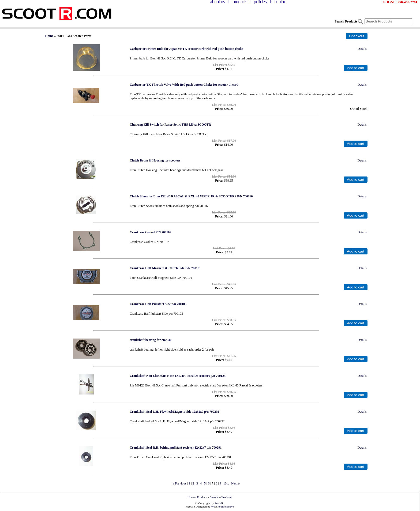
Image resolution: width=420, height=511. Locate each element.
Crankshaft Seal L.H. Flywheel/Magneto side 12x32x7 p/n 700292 (174, 412)
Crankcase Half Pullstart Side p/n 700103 (158, 304)
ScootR (219, 503)
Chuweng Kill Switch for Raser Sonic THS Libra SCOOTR (170, 125)
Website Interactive (222, 506)
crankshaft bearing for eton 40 (151, 340)
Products (202, 497)
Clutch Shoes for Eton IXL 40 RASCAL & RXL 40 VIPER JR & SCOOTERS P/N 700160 (191, 196)
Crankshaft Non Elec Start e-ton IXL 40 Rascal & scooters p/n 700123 (178, 376)
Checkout (226, 497)
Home (49, 36)
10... (226, 483)
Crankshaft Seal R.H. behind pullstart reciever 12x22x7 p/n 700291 (176, 448)
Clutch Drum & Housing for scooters (155, 160)
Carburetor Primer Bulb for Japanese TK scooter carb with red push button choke (186, 49)
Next (234, 483)
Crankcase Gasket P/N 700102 (150, 232)
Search (214, 497)
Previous (181, 483)
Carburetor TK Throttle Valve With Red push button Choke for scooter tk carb (184, 85)
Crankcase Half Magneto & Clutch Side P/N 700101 (165, 268)
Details (362, 49)
